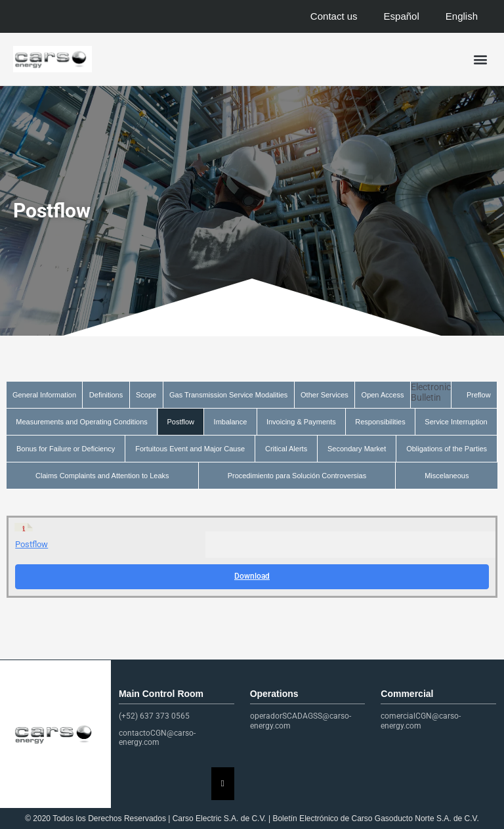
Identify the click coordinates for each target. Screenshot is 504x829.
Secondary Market (357, 449)
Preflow (479, 395)
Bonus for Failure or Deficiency (66, 449)
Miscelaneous (447, 476)
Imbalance (231, 422)
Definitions (106, 395)
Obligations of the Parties (447, 449)
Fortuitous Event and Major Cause (190, 449)
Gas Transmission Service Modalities (228, 395)
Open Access (383, 395)
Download (252, 576)
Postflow (180, 422)
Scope (146, 395)
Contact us (334, 16)
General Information (44, 395)
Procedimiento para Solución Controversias (297, 476)
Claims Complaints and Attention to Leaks (102, 476)
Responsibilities (380, 422)
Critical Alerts (286, 449)
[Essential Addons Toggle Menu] (223, 784)
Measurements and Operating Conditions (82, 422)
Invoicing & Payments (301, 422)
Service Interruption (456, 422)
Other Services (325, 395)
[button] (480, 59)
